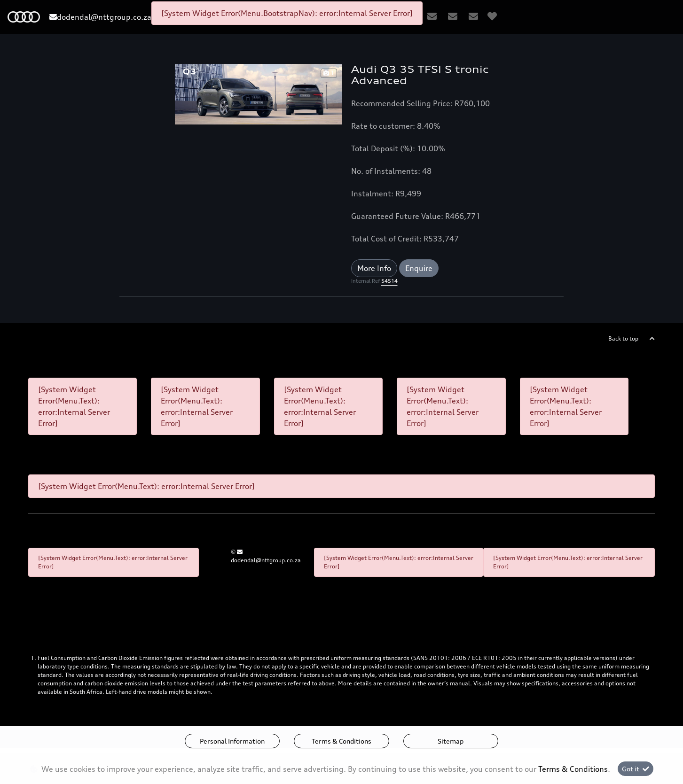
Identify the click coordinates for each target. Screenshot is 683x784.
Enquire (419, 268)
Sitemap (451, 741)
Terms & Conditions (341, 741)
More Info (374, 268)
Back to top (623, 338)
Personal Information (232, 741)
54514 (389, 281)
